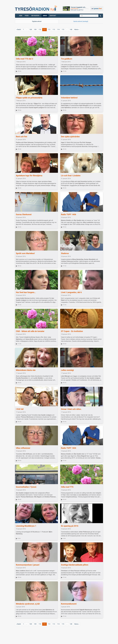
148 (71, 30)
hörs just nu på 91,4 (77, 10)
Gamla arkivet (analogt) (81, 21)
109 (35, 30)
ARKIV (45, 16)
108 (31, 30)
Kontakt (53, 16)
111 (44, 30)
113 (54, 30)
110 (40, 30)
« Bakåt (18, 30)
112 (49, 30)
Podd (27, 16)
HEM (21, 16)
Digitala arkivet (37, 21)
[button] (101, 16)
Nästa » (77, 30)
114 (58, 30)
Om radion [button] (36, 16)
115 (63, 30)
